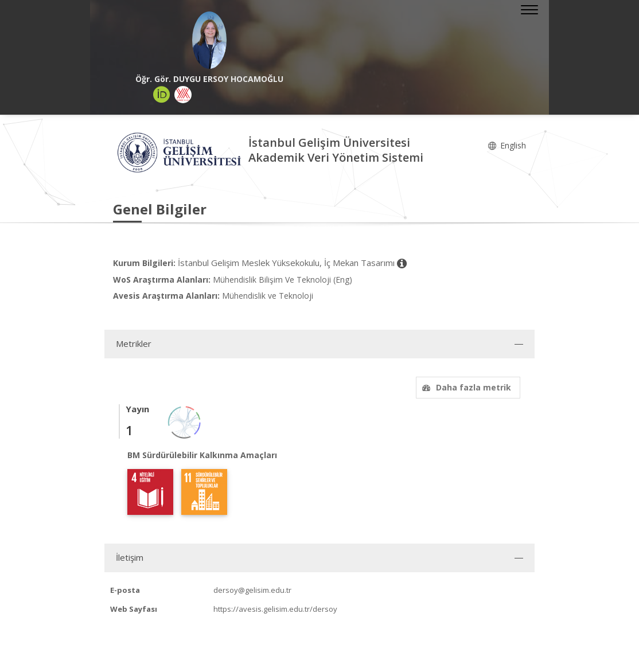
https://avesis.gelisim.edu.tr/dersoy (275, 609)
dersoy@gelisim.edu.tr (252, 590)
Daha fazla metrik (465, 387)
